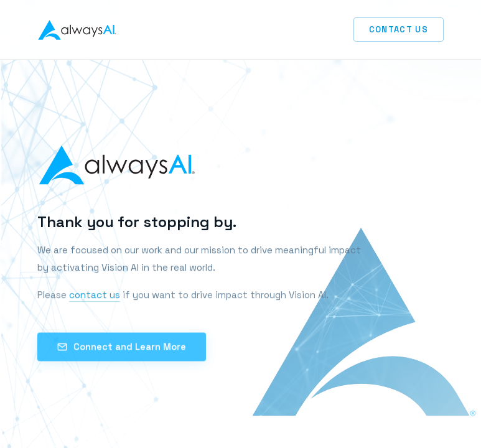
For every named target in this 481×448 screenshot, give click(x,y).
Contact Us (399, 30)
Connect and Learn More (122, 348)
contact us (95, 296)
